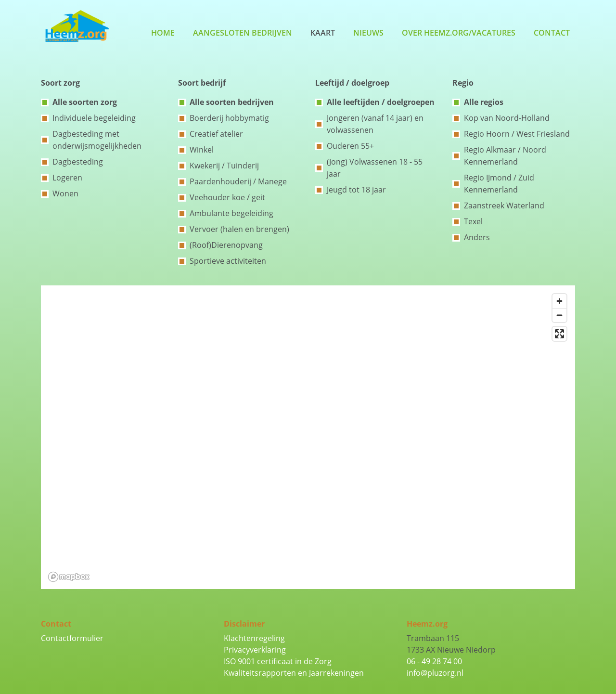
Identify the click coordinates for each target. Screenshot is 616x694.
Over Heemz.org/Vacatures (459, 33)
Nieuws (368, 33)
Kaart (323, 33)
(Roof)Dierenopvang (226, 245)
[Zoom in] (559, 301)
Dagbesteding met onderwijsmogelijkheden (97, 140)
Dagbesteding (78, 162)
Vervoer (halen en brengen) (239, 229)
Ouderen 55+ (350, 146)
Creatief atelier (216, 134)
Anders (477, 237)
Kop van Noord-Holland (507, 118)
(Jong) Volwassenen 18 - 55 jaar (375, 168)
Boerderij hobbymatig (229, 118)
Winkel (202, 150)
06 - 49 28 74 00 (434, 661)
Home (163, 33)
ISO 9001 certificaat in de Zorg (278, 661)
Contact (552, 33)
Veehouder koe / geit (227, 197)
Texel (473, 221)
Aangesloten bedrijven (243, 33)
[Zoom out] (559, 315)
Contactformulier (72, 638)
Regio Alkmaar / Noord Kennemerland (505, 156)
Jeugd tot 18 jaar (356, 190)
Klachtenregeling (254, 638)
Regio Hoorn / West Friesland (517, 134)
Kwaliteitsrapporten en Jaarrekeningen (294, 673)
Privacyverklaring (255, 650)
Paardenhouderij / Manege (238, 181)
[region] (308, 437)
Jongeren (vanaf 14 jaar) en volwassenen (375, 124)
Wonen (65, 193)
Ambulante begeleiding (231, 213)
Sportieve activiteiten (228, 261)
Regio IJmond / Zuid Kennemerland (499, 184)
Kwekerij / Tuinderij (224, 166)
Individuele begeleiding (94, 118)
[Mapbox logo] (69, 577)
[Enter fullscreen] (559, 334)
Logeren (67, 178)
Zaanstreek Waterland (504, 206)
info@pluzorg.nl (435, 673)
